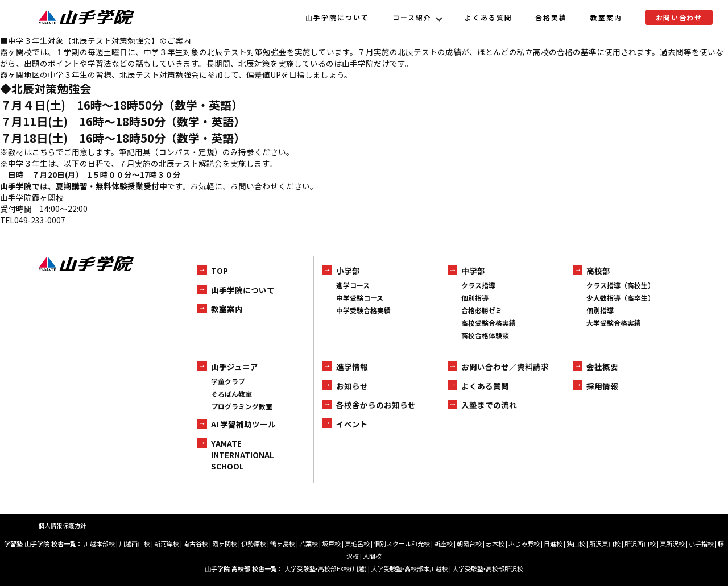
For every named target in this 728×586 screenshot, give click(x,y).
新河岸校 (167, 543)
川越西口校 (135, 543)
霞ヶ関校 (225, 543)
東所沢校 (672, 543)
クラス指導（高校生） (621, 285)
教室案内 (606, 17)
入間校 (372, 556)
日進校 (553, 543)
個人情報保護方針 (63, 525)
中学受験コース (360, 298)
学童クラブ (228, 381)
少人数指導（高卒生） (621, 298)
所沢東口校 (605, 543)
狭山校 (576, 543)
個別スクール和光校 (402, 543)
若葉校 (309, 543)
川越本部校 (99, 543)
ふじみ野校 (524, 543)
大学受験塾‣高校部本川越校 (409, 568)
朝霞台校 (469, 543)
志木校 (495, 543)
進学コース (353, 285)
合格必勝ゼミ (482, 310)
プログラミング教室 (242, 406)
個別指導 (475, 298)
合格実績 (551, 17)
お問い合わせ (679, 17)
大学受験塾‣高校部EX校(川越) (326, 568)
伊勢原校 (254, 543)
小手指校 (701, 543)
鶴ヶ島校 (283, 543)
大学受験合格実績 (614, 323)
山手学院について (337, 17)
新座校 (443, 543)
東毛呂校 (357, 543)
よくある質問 (489, 17)
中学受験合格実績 (363, 310)
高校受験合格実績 (489, 323)
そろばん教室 (231, 394)
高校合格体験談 (485, 335)
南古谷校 (196, 543)
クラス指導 (478, 285)
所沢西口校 (640, 543)
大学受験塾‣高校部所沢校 (488, 568)
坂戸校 (331, 543)
